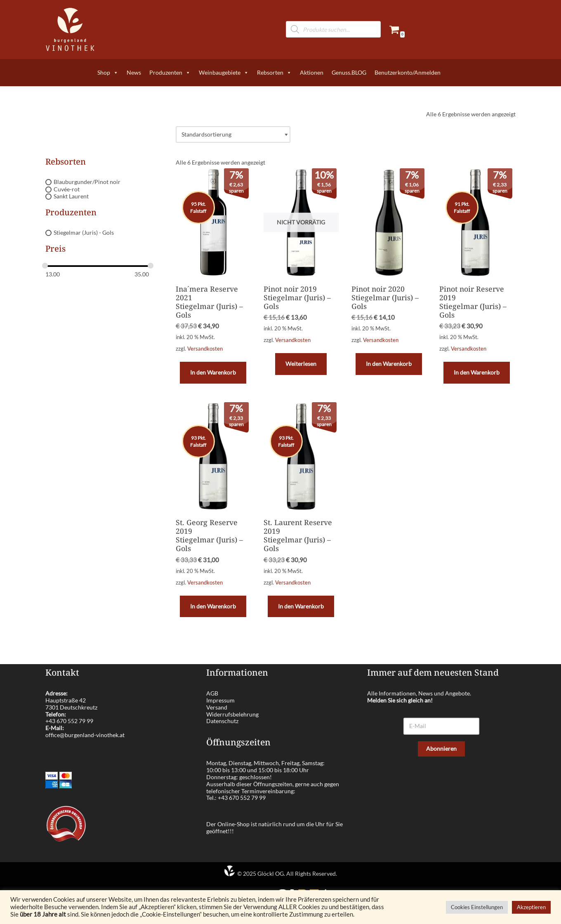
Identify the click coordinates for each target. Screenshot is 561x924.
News (134, 72)
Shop (108, 73)
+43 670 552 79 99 (69, 721)
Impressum (220, 700)
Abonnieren (441, 748)
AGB (212, 693)
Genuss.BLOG (349, 72)
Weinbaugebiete (224, 73)
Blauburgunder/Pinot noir (87, 182)
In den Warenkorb (213, 372)
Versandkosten (205, 349)
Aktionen (312, 72)
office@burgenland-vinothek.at (85, 735)
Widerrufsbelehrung (232, 714)
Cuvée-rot (67, 189)
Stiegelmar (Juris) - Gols (84, 232)
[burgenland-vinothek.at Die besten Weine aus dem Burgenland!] (70, 29)
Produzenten (170, 73)
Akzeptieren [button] (531, 907)
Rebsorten (274, 73)
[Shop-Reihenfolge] (233, 135)
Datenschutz (222, 721)
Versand (217, 707)
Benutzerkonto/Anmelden (408, 72)
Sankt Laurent (71, 197)
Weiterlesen (301, 364)
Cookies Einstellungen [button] (477, 907)
